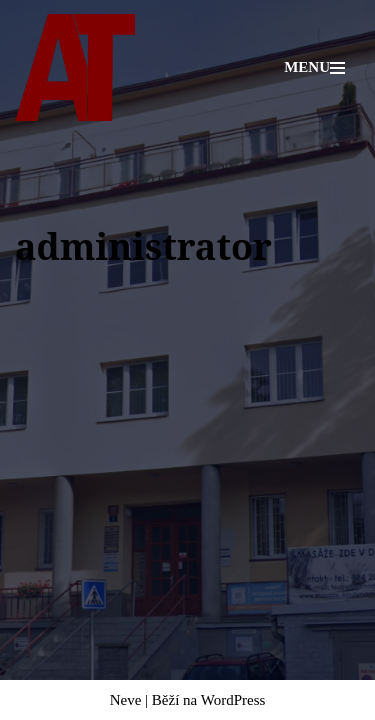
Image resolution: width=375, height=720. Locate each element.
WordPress (233, 700)
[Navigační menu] (314, 67)
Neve (126, 700)
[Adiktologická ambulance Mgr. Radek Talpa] (75, 67)
